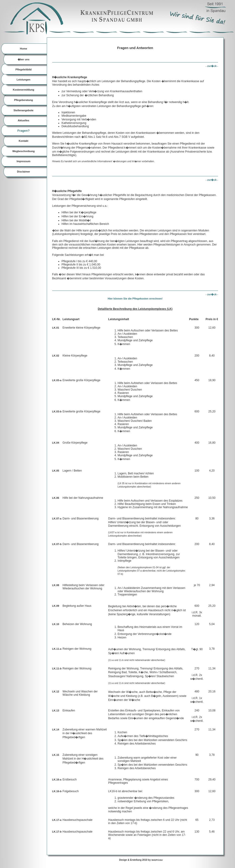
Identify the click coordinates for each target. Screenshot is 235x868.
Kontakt (24, 141)
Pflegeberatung (23, 100)
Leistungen (24, 80)
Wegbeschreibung (23, 151)
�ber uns (24, 59)
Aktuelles (24, 120)
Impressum (24, 161)
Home (24, 49)
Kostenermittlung (23, 90)
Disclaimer (23, 172)
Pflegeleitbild (23, 69)
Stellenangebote (24, 110)
